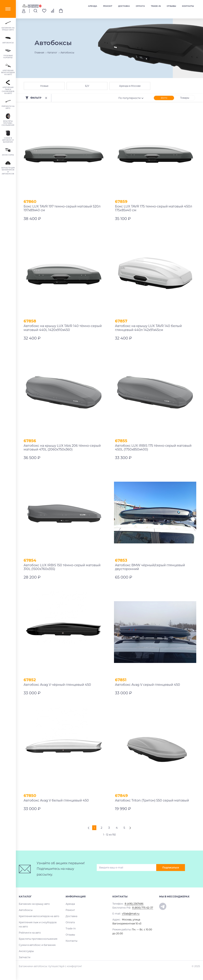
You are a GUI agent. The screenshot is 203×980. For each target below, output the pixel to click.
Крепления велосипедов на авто (39, 916)
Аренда (93, 6)
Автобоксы (26, 910)
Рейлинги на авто (30, 933)
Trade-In (156, 6)
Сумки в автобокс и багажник (37, 945)
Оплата (140, 6)
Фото (164, 98)
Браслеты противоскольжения (38, 939)
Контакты (188, 6)
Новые (44, 86)
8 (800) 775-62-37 (143, 908)
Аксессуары (26, 951)
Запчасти (25, 957)
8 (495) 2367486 (134, 904)
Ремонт (108, 6)
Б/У (87, 86)
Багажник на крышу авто (34, 904)
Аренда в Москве (130, 86)
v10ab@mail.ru (131, 914)
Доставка (124, 6)
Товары (185, 98)
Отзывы (171, 6)
